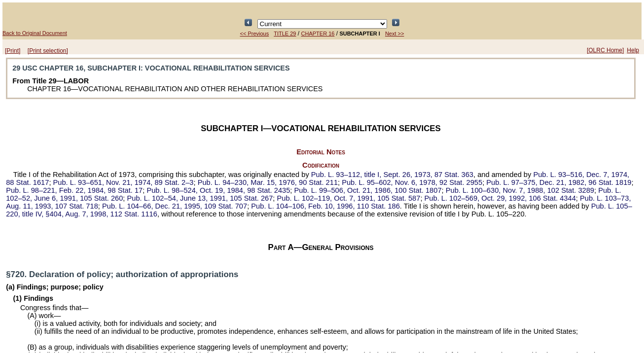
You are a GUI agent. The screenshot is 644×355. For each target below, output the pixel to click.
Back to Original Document (35, 33)
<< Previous (255, 34)
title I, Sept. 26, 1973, (392, 175)
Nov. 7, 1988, (520, 190)
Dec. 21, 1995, (175, 206)
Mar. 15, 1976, (268, 182)
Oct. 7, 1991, (349, 198)
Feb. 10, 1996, (325, 206)
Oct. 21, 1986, (368, 190)
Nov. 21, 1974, (124, 182)
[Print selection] (48, 51)
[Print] (13, 51)
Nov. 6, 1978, (412, 182)
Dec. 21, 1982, (559, 182)
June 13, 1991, (200, 198)
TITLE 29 (285, 34)
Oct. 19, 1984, (218, 190)
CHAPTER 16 (318, 34)
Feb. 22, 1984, (74, 190)
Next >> (395, 34)
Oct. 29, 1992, (500, 198)
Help (633, 50)
